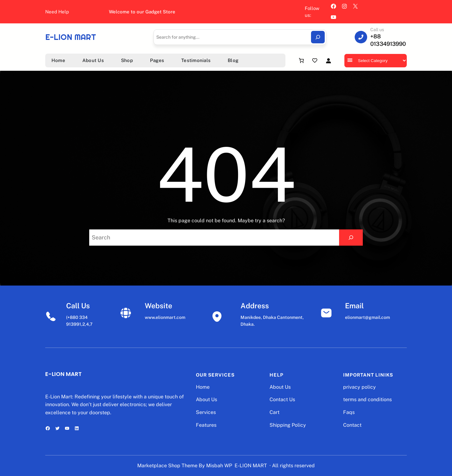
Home (203, 387)
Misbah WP (219, 466)
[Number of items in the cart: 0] (301, 60)
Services (206, 412)
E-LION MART (71, 37)
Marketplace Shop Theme (167, 466)
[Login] (328, 61)
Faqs (349, 412)
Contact (352, 425)
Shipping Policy (288, 425)
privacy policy (360, 387)
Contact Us (282, 399)
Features (206, 425)
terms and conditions (367, 399)
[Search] (318, 37)
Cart (275, 412)
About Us (207, 399)
